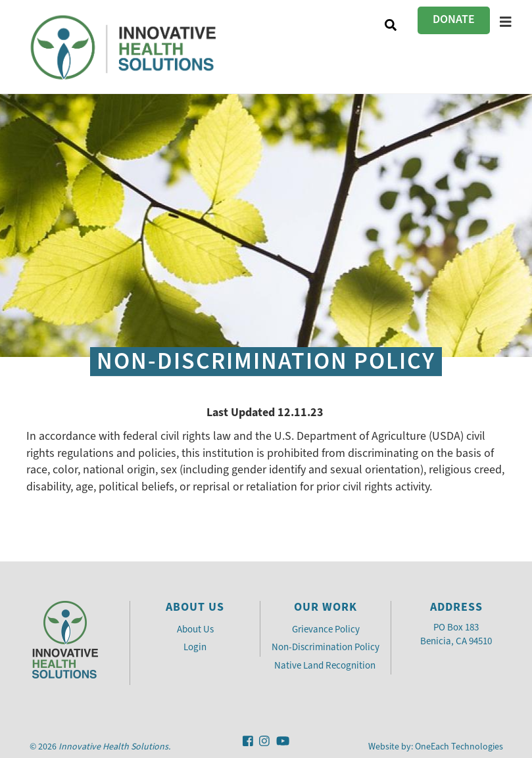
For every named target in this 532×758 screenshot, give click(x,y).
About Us (195, 629)
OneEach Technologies (459, 746)
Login (195, 647)
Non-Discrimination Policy (326, 647)
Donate (454, 19)
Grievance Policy (326, 629)
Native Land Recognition (326, 665)
